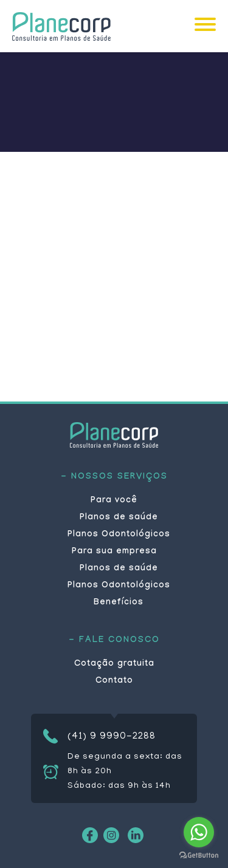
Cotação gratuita (114, 665)
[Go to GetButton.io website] (199, 856)
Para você (114, 501)
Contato (114, 682)
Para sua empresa (114, 552)
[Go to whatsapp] (199, 832)
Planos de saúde (119, 518)
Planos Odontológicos (119, 535)
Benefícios (119, 603)
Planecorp (61, 26)
